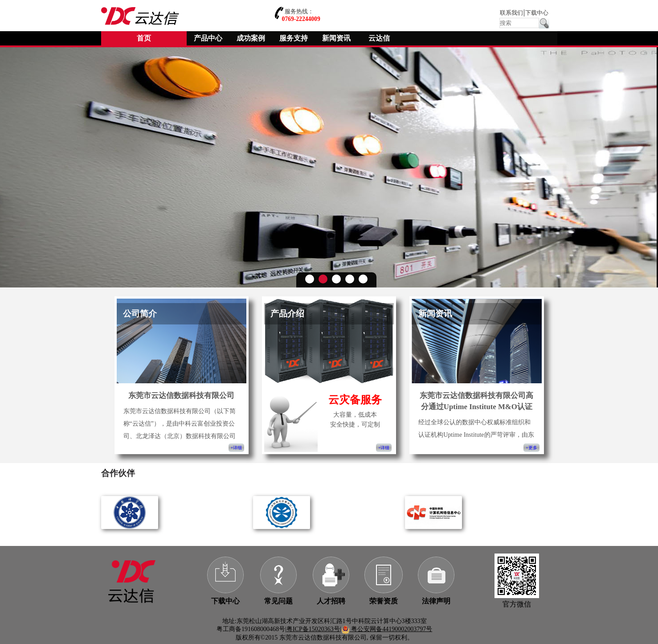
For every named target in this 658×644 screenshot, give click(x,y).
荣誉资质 (384, 601)
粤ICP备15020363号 (313, 629)
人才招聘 (331, 601)
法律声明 (436, 601)
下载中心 (537, 13)
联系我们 (511, 13)
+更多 (531, 448)
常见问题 (278, 601)
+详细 (236, 448)
